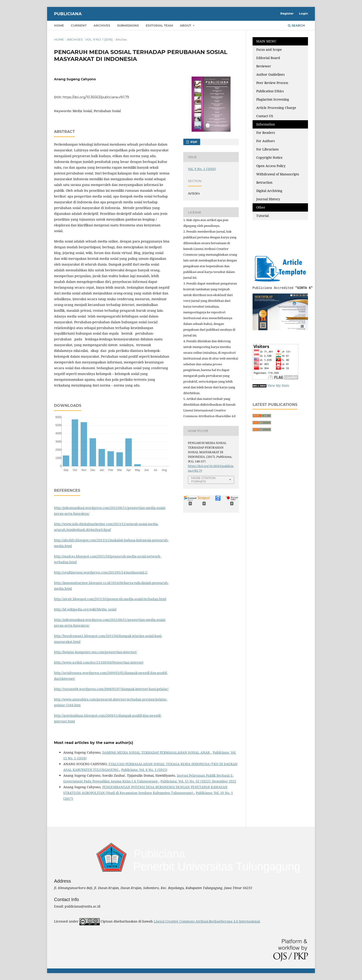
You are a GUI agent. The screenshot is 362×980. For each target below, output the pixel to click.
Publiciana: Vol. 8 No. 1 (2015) (144, 770)
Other (261, 207)
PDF (193, 142)
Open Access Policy (271, 166)
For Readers (266, 133)
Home (59, 25)
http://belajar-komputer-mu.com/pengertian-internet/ (95, 652)
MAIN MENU (266, 41)
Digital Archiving (269, 191)
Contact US (265, 116)
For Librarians (267, 149)
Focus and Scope (269, 49)
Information (266, 124)
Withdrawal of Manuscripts (278, 174)
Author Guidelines (270, 74)
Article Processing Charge (277, 108)
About (186, 25)
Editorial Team (159, 25)
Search (296, 25)
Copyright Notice (269, 157)
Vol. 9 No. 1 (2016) (99, 39)
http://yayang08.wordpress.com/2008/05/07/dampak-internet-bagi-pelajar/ (111, 689)
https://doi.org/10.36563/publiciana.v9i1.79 (96, 97)
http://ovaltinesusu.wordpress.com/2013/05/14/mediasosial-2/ (101, 572)
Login (303, 13)
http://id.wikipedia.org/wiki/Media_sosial (85, 609)
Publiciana (68, 14)
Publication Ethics (270, 91)
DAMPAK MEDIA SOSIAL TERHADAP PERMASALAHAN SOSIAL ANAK (157, 752)
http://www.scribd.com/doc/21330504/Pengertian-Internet (99, 662)
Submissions (128, 25)
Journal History (268, 199)
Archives (102, 25)
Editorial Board (268, 58)
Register (287, 13)
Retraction (264, 182)
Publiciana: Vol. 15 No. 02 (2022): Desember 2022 (198, 781)
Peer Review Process (272, 83)
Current (79, 25)
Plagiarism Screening (273, 99)
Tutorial (263, 216)
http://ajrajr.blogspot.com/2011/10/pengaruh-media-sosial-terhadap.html (110, 599)
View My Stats (278, 385)
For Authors (265, 141)
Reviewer (264, 66)
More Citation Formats (203, 480)
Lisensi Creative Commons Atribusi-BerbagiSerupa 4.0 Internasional (207, 921)
